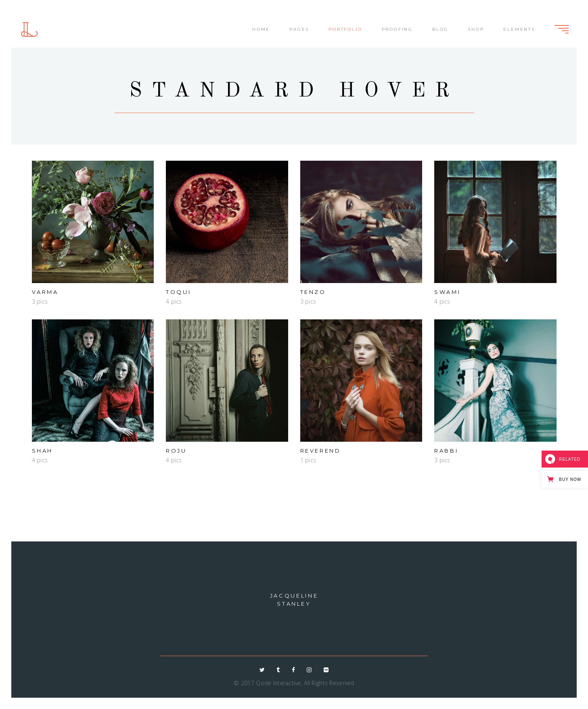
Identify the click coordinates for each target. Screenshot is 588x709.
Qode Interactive (278, 683)
